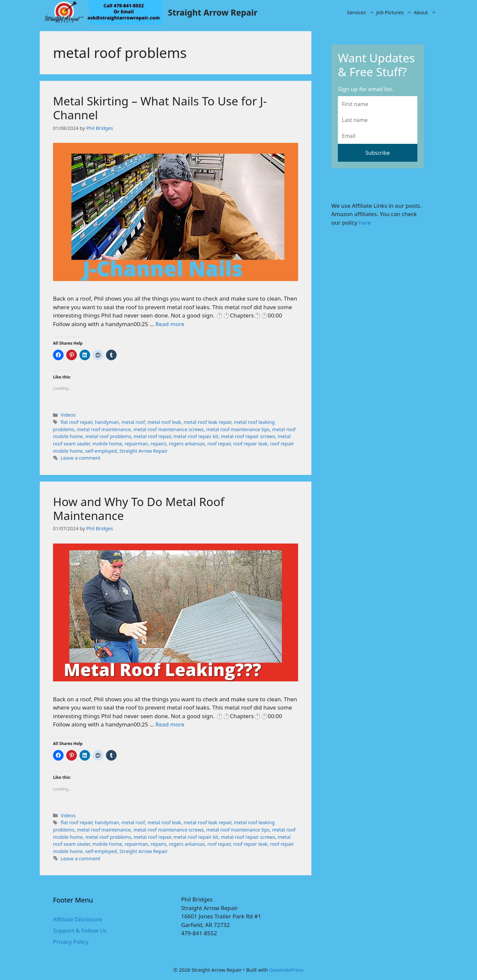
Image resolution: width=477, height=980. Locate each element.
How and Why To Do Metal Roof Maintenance (139, 509)
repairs (159, 444)
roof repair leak (250, 444)
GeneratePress (286, 970)
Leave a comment (80, 458)
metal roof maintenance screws (169, 429)
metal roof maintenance (104, 429)
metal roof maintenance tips (238, 429)
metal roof (133, 422)
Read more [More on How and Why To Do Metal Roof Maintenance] (170, 724)
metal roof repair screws (248, 436)
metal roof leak (164, 422)
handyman (107, 422)
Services (361, 12)
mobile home (107, 444)
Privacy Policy (71, 942)
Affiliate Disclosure (78, 919)
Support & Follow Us (80, 930)
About (425, 12)
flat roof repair (77, 422)
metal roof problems (108, 436)
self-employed (101, 451)
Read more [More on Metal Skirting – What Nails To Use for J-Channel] (170, 324)
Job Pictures (395, 12)
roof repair (219, 444)
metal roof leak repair (207, 422)
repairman (136, 444)
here (365, 223)
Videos (68, 415)
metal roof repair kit (196, 436)
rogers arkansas (187, 444)
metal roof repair (152, 436)
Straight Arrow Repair (213, 12)
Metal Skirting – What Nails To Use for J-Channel (160, 108)
